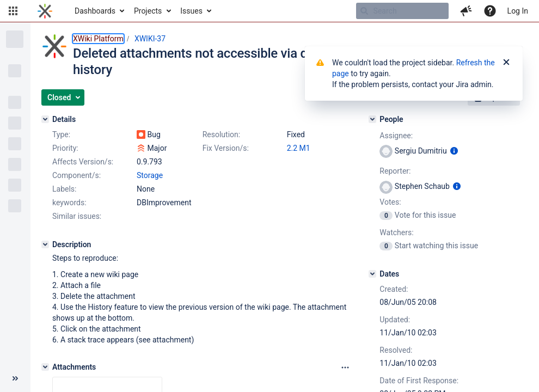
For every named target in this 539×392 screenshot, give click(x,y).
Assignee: (396, 136)
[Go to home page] (45, 11)
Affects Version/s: (83, 162)
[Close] (506, 63)
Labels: (64, 189)
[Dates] (372, 274)
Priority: (65, 148)
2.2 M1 (299, 148)
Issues (191, 11)
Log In (518, 11)
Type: (61, 134)
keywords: (69, 203)
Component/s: (76, 175)
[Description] (45, 244)
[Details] (45, 119)
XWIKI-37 (150, 39)
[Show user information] (454, 151)
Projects (148, 11)
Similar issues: (77, 216)
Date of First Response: (419, 381)
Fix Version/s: (226, 148)
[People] (372, 119)
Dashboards (95, 11)
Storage (150, 175)
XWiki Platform (98, 39)
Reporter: (395, 171)
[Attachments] (45, 367)
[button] (13, 11)
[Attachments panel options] (345, 367)
